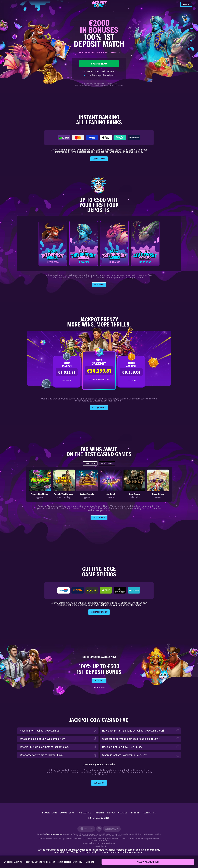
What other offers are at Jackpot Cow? (41, 755)
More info (90, 862)
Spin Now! (99, 285)
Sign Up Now (99, 517)
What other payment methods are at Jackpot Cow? (131, 739)
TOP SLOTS (90, 463)
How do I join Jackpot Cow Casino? (39, 731)
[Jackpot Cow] (99, 4)
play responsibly (135, 852)
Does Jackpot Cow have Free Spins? (122, 747)
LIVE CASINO (107, 463)
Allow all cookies (148, 862)
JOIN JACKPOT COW (99, 612)
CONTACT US (150, 813)
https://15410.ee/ (72, 852)
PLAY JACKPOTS (99, 408)
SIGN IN (186, 4)
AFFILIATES (135, 813)
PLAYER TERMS (50, 813)
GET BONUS (99, 680)
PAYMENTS (99, 813)
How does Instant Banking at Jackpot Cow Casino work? (134, 731)
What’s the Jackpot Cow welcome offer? (42, 739)
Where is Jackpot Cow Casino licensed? (124, 755)
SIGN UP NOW (99, 64)
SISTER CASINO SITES (99, 818)
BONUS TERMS (67, 813)
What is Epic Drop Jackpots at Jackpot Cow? (44, 747)
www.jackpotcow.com (54, 834)
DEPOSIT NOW (99, 159)
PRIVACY (111, 813)
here (121, 85)
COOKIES (123, 813)
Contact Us (99, 783)
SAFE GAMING (84, 813)
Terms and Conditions (110, 852)
